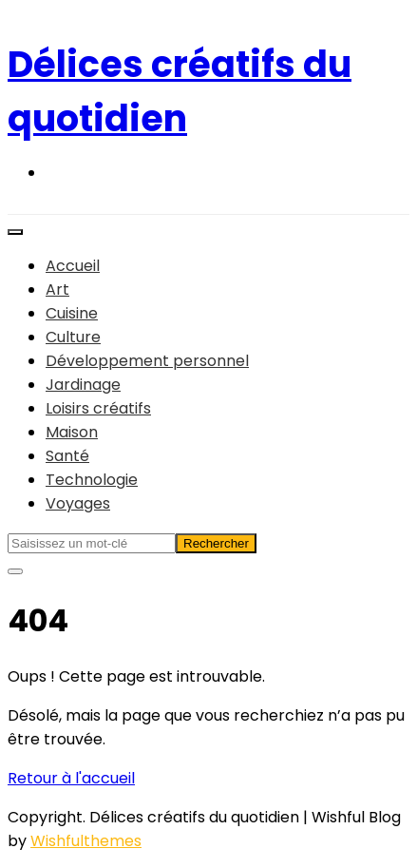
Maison (72, 432)
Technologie (92, 480)
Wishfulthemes (86, 841)
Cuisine (72, 313)
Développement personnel (147, 361)
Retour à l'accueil (71, 778)
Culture (73, 337)
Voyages (78, 503)
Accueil (73, 266)
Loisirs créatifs (98, 408)
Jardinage (83, 385)
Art (57, 289)
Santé (67, 456)
